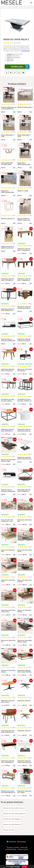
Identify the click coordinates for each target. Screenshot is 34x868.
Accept (24, 866)
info (14, 112)
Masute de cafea (9, 830)
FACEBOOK (11, 842)
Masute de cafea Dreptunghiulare (15, 813)
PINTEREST (22, 842)
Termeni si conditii (13, 847)
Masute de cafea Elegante (12, 819)
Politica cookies (23, 849)
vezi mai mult (25, 51)
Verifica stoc (20, 67)
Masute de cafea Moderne (12, 824)
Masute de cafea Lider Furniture (14, 808)
